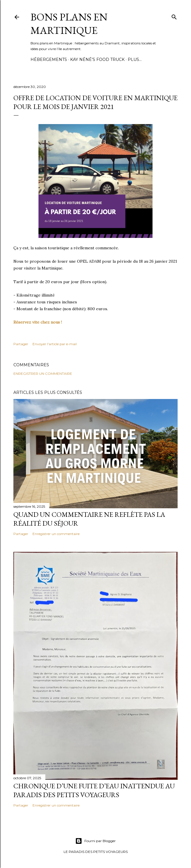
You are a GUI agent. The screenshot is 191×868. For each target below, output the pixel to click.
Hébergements (49, 59)
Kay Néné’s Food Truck (97, 59)
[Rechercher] (174, 16)
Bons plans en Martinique (69, 24)
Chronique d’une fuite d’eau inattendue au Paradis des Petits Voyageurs (94, 790)
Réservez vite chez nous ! (38, 322)
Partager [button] (21, 344)
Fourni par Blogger (95, 841)
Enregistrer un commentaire (43, 374)
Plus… (135, 59)
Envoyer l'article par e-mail (55, 344)
